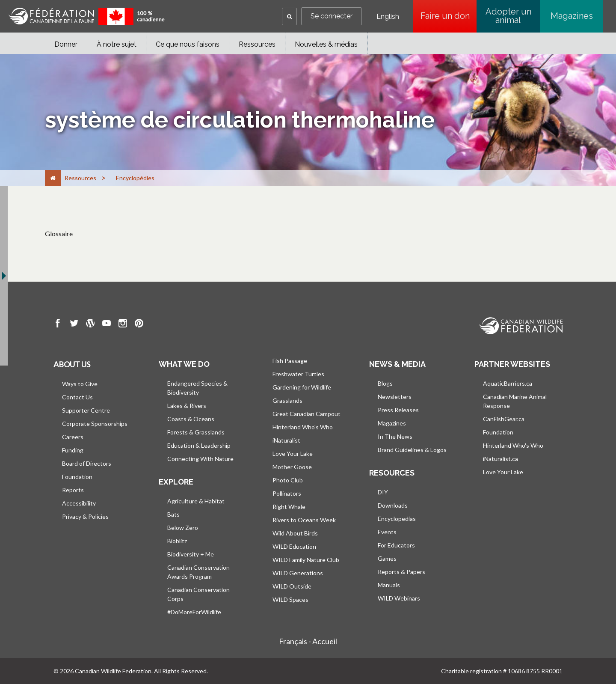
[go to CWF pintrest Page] (139, 324)
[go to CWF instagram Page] (123, 324)
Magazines (572, 16)
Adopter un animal (508, 16)
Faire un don (449, 16)
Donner (66, 44)
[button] (289, 16)
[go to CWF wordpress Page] (90, 324)
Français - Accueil (308, 641)
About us (72, 364)
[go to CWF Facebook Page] (58, 324)
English (388, 17)
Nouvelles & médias (326, 44)
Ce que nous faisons (188, 44)
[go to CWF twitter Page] (74, 324)
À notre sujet (117, 44)
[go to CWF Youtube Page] (107, 324)
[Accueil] (53, 178)
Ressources (257, 44)
